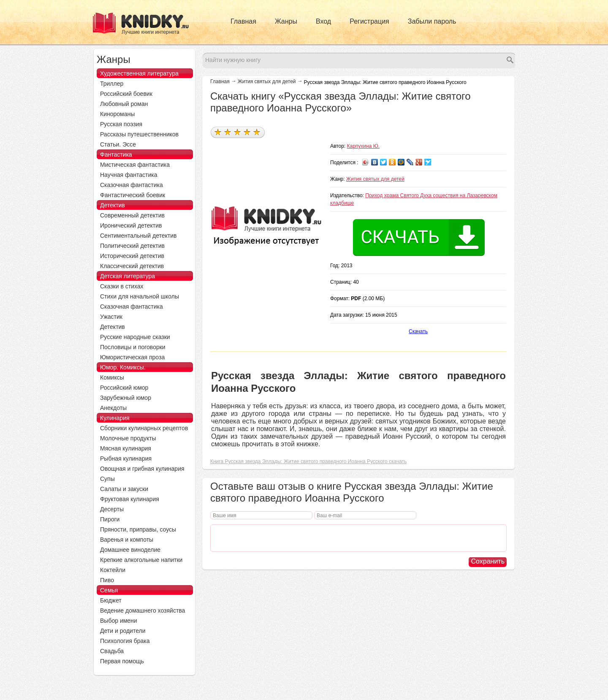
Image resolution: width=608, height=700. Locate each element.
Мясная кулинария (126, 448)
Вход (323, 21)
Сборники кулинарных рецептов (144, 428)
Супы (107, 479)
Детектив (113, 205)
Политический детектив (132, 246)
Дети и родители (123, 631)
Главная (243, 21)
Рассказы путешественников (139, 134)
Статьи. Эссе (118, 144)
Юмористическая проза (132, 357)
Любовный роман (124, 104)
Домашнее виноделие (130, 550)
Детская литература (128, 276)
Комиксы (112, 377)
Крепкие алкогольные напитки (141, 560)
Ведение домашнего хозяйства (142, 610)
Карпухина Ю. (364, 146)
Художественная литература (139, 73)
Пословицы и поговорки (133, 347)
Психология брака (125, 641)
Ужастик (111, 317)
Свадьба (112, 651)
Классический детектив (132, 266)
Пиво (107, 580)
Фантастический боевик (133, 195)
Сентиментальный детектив (138, 236)
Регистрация (369, 21)
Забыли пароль (432, 21)
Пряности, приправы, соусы (138, 529)
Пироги (110, 519)
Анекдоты (113, 408)
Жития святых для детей (267, 81)
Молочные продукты (128, 438)
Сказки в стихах (122, 286)
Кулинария (115, 418)
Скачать (418, 331)
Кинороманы (117, 114)
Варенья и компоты (127, 540)
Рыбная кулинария (126, 459)
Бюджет (111, 600)
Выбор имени (119, 621)
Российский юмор (124, 388)
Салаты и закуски (124, 489)
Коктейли (113, 570)
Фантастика (116, 155)
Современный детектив (132, 215)
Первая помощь (122, 661)
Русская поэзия (121, 124)
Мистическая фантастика (135, 165)
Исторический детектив (132, 256)
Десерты (112, 509)
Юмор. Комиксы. (123, 367)
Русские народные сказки (135, 337)
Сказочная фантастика (132, 185)
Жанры (286, 21)
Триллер (112, 84)
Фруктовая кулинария (130, 499)
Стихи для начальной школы (140, 296)
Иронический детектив (131, 225)
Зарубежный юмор (126, 398)
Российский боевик (126, 94)
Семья (109, 590)
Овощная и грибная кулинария (142, 469)
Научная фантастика (129, 175)
